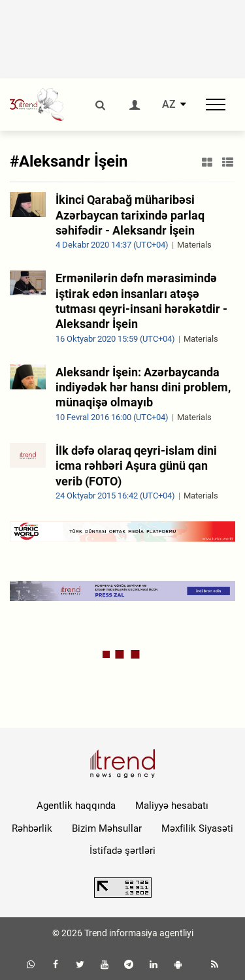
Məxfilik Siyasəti (197, 828)
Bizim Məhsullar (107, 828)
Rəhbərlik (32, 828)
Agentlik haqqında (76, 806)
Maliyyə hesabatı (172, 806)
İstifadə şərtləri (122, 851)
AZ (169, 105)
